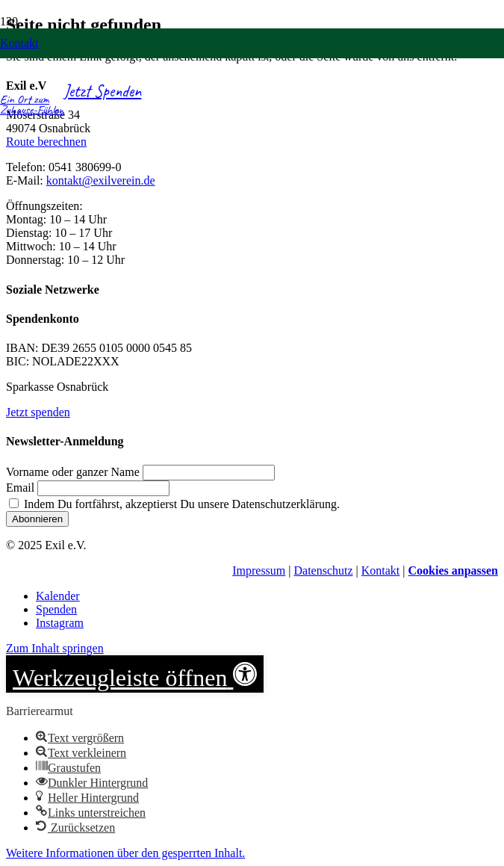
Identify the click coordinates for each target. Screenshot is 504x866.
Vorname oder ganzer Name (73, 472)
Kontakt (381, 570)
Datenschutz (323, 570)
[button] (135, 674)
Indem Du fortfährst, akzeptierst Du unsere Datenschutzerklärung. (174, 504)
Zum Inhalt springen (55, 648)
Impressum (259, 570)
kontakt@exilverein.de (101, 180)
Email (20, 488)
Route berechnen (46, 142)
